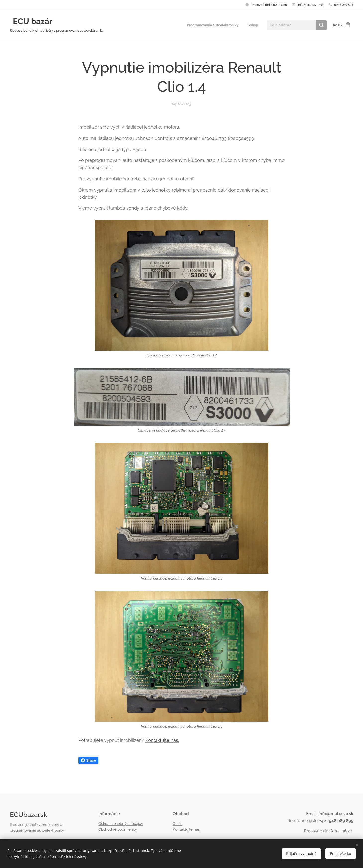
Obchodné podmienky (118, 829)
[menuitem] (210, 25)
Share (88, 760)
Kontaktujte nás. (162, 740)
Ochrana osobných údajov (121, 823)
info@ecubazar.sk (311, 5)
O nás (178, 823)
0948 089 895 (344, 5)
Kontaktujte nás (186, 829)
